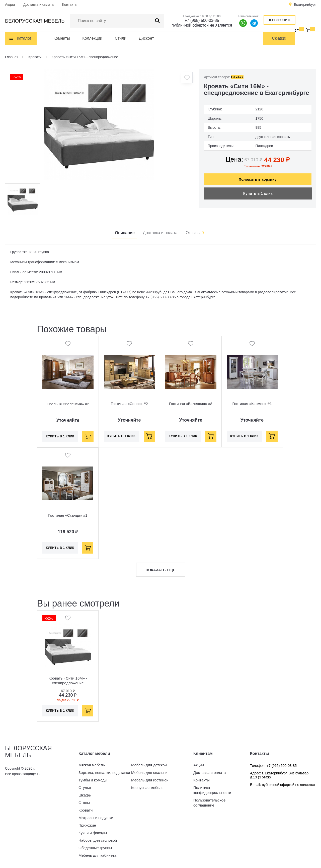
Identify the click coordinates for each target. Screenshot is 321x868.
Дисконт (146, 38)
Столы (84, 803)
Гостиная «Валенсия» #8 (191, 404)
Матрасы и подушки (96, 818)
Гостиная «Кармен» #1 (252, 404)
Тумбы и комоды (93, 780)
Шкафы (85, 795)
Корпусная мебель (147, 788)
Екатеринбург (305, 5)
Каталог (24, 38)
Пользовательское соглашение (209, 803)
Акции (10, 5)
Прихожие (87, 825)
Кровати (86, 810)
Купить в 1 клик (258, 191)
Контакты (70, 5)
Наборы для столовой (98, 840)
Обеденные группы (95, 848)
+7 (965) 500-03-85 (202, 20)
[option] (99, 124)
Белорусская (35, 21)
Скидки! (279, 38)
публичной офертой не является (202, 25)
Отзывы (195, 233)
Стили (121, 38)
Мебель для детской (149, 765)
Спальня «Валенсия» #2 (68, 404)
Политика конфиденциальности (212, 790)
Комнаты (62, 38)
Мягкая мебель (92, 765)
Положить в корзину (258, 177)
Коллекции (92, 38)
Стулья (85, 788)
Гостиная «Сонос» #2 (129, 404)
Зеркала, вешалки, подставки (104, 773)
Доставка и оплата (38, 5)
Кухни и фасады (93, 833)
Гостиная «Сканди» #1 (68, 515)
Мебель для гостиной (150, 780)
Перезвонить (280, 20)
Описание (125, 233)
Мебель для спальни (149, 773)
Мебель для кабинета (97, 855)
